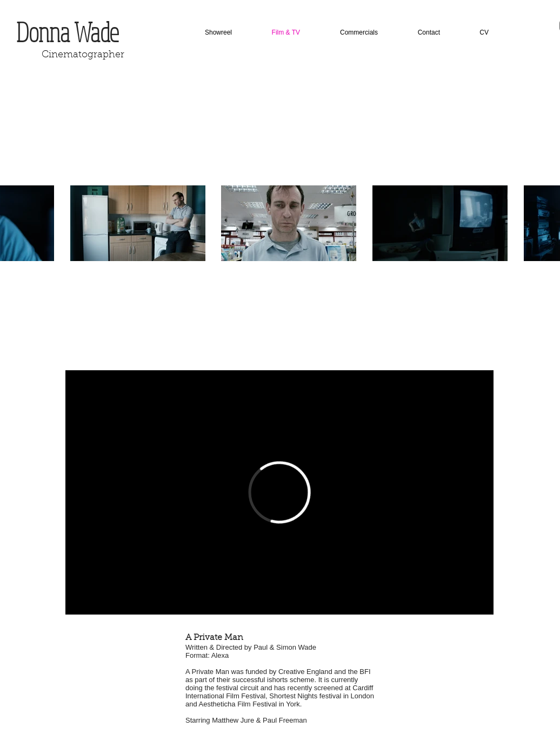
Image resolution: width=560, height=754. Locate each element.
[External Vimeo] (279, 492)
